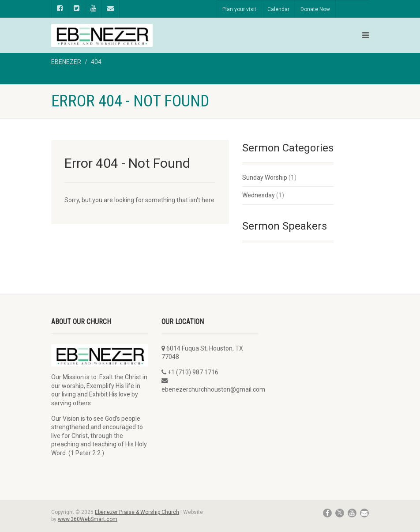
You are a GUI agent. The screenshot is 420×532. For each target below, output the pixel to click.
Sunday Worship (265, 177)
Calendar (278, 9)
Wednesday (259, 195)
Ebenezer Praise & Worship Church (137, 512)
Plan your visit (239, 9)
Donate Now (315, 9)
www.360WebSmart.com (88, 519)
